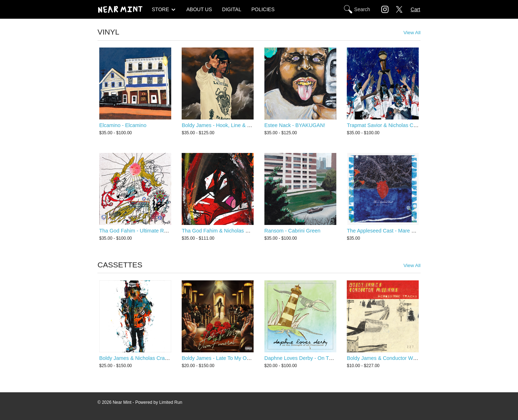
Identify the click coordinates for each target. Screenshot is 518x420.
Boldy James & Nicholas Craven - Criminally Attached (161, 358)
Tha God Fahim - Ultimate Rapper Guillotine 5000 (156, 231)
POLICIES (263, 9)
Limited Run (171, 402)
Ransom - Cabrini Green (292, 231)
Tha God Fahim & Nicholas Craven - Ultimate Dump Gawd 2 (251, 231)
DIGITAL (231, 9)
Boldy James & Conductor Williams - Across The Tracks (411, 358)
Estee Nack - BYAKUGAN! (295, 125)
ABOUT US (199, 9)
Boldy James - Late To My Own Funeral (227, 358)
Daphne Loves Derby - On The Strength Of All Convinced (330, 358)
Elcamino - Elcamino (123, 125)
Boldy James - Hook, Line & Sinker (222, 125)
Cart (415, 9)
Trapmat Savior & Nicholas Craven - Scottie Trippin (405, 125)
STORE (160, 9)
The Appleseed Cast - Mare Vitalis (386, 231)
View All (412, 33)
